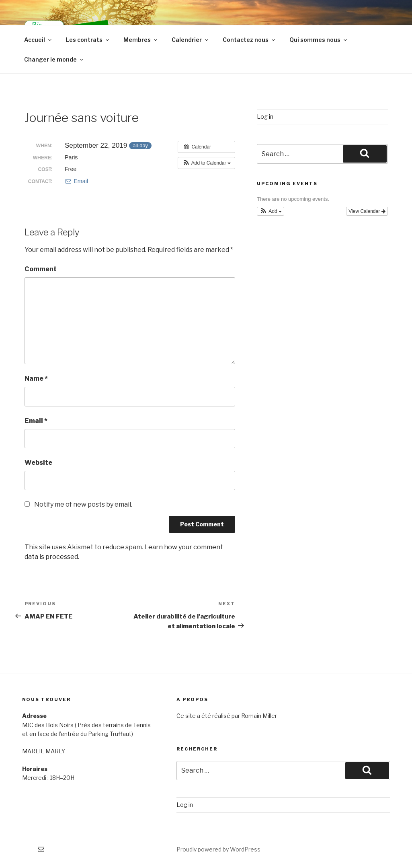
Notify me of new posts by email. (83, 504)
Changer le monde (54, 59)
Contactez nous (249, 40)
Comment (41, 269)
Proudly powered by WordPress (218, 849)
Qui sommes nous (319, 40)
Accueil (38, 40)
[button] (206, 163)
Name (36, 378)
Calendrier (191, 40)
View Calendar (367, 211)
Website (38, 463)
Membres (141, 40)
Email (76, 181)
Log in (265, 116)
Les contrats (88, 40)
